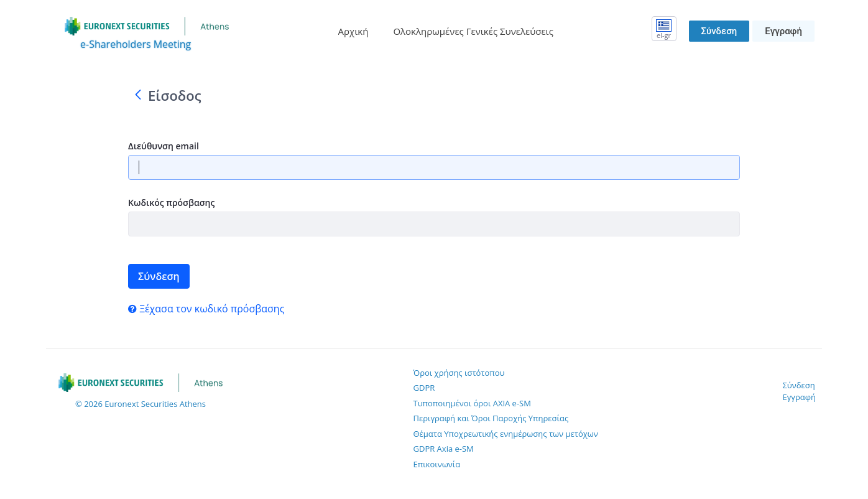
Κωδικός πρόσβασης (171, 203)
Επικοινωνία (437, 464)
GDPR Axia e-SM (444, 449)
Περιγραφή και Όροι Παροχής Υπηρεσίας (491, 418)
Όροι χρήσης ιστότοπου (459, 373)
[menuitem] (353, 31)
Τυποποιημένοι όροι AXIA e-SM (472, 403)
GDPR (424, 388)
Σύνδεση (719, 31)
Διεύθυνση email (164, 146)
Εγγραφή (783, 31)
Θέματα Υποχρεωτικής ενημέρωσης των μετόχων (506, 434)
